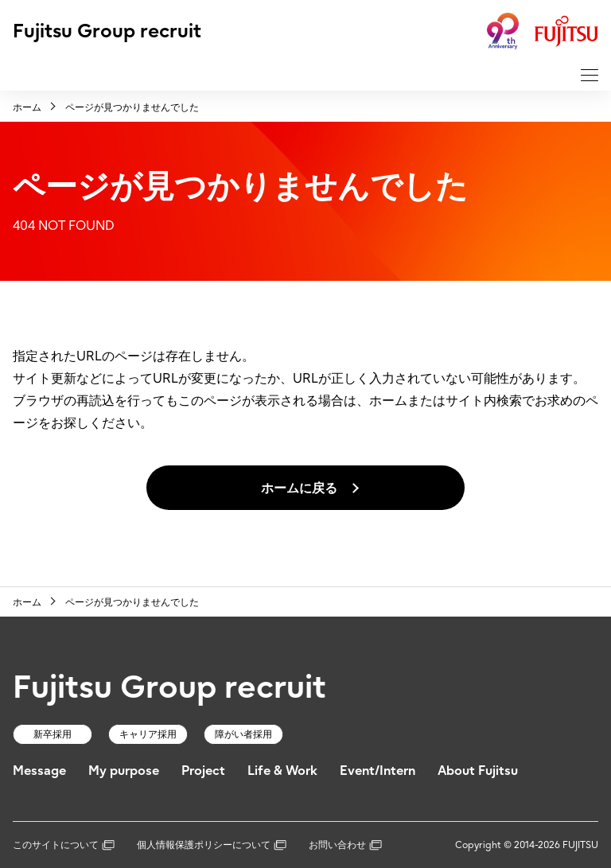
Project (203, 770)
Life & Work (282, 770)
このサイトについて (64, 845)
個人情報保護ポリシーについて (212, 845)
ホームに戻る (299, 488)
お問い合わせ (345, 845)
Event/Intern (377, 770)
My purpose (124, 770)
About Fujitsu (478, 770)
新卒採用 (53, 734)
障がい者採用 (243, 734)
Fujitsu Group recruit (107, 31)
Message (39, 770)
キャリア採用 (148, 734)
